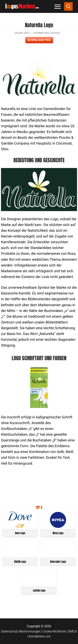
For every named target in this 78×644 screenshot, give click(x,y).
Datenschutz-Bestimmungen (21, 631)
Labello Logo (39, 590)
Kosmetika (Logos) (47, 33)
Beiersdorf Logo (58, 562)
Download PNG (39, 40)
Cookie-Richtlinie (54, 631)
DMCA (73, 631)
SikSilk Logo (20, 562)
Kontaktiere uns (40, 636)
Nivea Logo (58, 533)
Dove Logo (20, 533)
